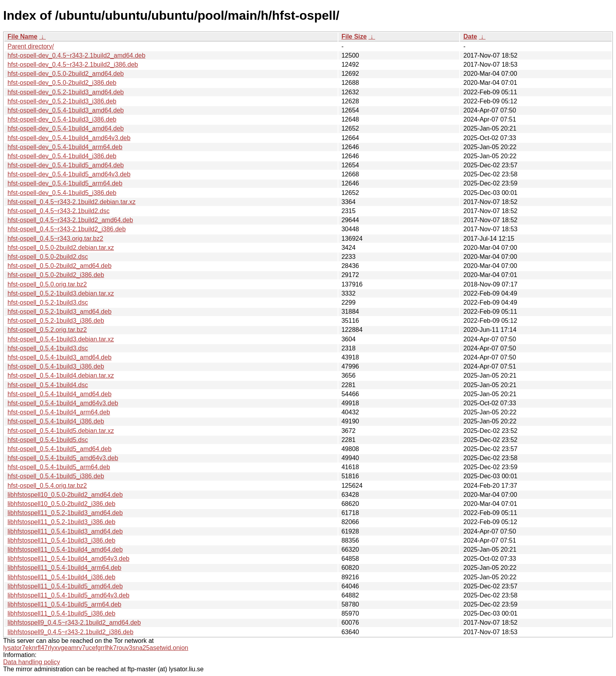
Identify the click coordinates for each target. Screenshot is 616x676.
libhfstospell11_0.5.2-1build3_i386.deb (61, 522)
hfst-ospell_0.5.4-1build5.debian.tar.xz (61, 431)
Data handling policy (32, 662)
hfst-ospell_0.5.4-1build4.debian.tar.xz (61, 375)
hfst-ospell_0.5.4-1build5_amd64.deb (59, 449)
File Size (354, 37)
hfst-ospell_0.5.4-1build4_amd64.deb (59, 394)
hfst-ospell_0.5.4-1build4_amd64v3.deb (63, 403)
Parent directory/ (31, 46)
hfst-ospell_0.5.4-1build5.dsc (48, 440)
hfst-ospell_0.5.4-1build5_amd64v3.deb (63, 458)
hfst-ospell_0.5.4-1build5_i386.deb (56, 476)
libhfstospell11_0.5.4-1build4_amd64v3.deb (69, 559)
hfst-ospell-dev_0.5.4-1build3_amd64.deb (66, 110)
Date (470, 37)
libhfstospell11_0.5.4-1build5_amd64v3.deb (69, 595)
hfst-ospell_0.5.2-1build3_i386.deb (56, 321)
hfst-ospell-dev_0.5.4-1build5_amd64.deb (66, 165)
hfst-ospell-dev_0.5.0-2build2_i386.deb (62, 83)
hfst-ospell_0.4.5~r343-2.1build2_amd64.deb (70, 220)
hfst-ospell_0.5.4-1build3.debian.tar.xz (61, 339)
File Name (23, 37)
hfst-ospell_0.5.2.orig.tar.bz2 (47, 330)
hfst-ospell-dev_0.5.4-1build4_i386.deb (62, 156)
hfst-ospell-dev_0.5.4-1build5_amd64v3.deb (69, 174)
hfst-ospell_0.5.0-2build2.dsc (48, 257)
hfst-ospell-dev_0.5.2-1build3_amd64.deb (66, 92)
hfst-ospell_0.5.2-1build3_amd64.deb (59, 312)
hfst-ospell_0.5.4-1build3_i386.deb (56, 366)
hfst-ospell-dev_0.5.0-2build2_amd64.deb (66, 74)
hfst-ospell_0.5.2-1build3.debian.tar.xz (61, 293)
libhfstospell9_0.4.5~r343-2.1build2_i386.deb (70, 632)
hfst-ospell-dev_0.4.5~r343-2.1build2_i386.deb (73, 65)
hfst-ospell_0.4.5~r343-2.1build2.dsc (58, 211)
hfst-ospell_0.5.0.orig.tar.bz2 (47, 284)
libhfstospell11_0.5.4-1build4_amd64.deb (65, 550)
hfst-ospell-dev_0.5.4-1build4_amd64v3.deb (69, 138)
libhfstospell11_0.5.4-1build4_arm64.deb (64, 568)
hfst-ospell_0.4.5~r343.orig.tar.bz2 (55, 239)
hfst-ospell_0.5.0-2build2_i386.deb (56, 275)
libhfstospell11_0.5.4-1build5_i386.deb (61, 613)
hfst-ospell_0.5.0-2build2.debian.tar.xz (61, 248)
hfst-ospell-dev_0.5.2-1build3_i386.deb (62, 101)
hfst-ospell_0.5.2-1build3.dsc (48, 302)
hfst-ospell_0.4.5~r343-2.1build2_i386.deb (67, 229)
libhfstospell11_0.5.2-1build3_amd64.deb (65, 513)
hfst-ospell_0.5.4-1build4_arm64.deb (59, 412)
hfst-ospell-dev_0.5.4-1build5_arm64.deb (65, 183)
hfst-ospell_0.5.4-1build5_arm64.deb (59, 467)
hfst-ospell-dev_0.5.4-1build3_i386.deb (62, 119)
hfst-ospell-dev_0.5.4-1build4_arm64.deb (65, 147)
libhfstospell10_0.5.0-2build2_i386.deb (61, 504)
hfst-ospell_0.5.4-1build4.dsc (48, 385)
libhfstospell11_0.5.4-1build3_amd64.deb (65, 531)
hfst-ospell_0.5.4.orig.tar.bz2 (47, 486)
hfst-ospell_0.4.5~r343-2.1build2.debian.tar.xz (71, 202)
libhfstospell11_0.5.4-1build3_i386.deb (61, 540)
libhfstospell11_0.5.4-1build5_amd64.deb (65, 586)
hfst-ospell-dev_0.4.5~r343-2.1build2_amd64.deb (76, 55)
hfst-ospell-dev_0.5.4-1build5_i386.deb (62, 193)
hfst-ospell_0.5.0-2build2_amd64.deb (59, 266)
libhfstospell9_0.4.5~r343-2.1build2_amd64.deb (74, 623)
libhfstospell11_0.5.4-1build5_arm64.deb (64, 604)
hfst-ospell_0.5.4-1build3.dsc (48, 348)
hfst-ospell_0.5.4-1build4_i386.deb (56, 421)
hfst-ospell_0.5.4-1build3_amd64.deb (59, 357)
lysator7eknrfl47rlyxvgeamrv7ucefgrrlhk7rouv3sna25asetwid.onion (96, 648)
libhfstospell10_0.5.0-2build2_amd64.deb (65, 495)
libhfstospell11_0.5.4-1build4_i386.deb (61, 577)
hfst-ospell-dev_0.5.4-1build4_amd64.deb (66, 128)
